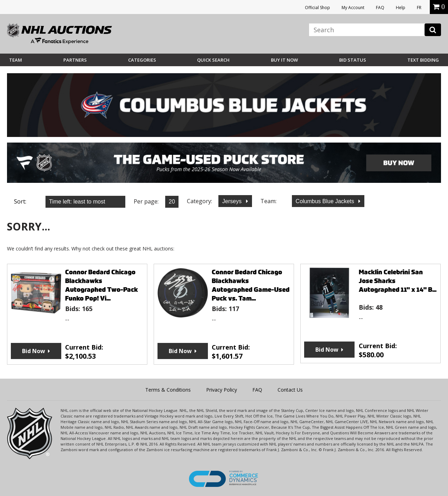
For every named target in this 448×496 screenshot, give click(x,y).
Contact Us (290, 390)
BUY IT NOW (284, 60)
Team (16, 60)
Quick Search (213, 60)
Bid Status (353, 60)
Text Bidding (423, 60)
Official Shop (317, 8)
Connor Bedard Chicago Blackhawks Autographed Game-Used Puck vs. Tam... (251, 285)
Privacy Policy (222, 390)
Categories (142, 60)
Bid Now (34, 351)
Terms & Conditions (168, 390)
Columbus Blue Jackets (326, 201)
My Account (353, 8)
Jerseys (233, 201)
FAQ (380, 8)
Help (401, 8)
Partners (75, 60)
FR (419, 8)
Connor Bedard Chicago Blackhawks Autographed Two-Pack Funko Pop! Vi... (101, 285)
